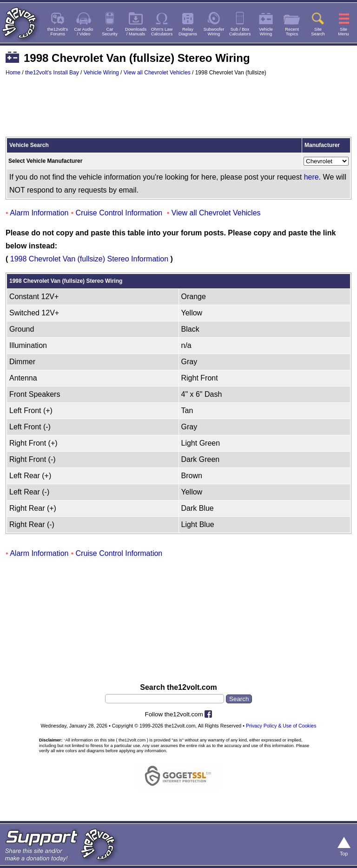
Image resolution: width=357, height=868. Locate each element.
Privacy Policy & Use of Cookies (281, 726)
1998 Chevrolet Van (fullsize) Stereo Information (89, 259)
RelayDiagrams (188, 32)
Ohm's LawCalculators (162, 32)
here (311, 177)
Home (13, 73)
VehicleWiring (266, 32)
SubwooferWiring (214, 32)
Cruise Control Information (119, 213)
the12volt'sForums (58, 32)
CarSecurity (110, 32)
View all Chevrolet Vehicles (157, 73)
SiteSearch (318, 32)
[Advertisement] (178, 111)
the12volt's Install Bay (52, 73)
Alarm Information (39, 213)
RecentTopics (292, 32)
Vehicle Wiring (101, 73)
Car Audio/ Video (84, 32)
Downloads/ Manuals (136, 32)
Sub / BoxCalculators (240, 32)
